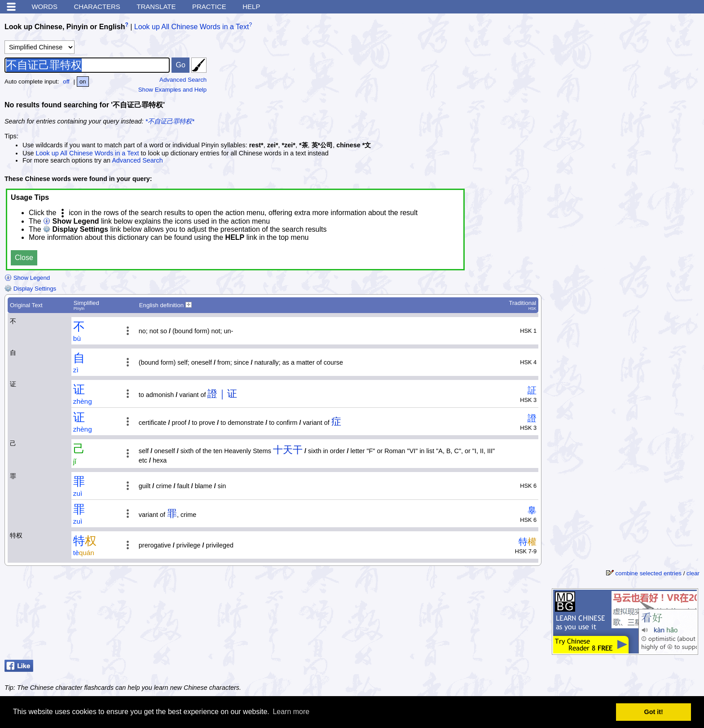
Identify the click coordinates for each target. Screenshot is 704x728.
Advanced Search (183, 80)
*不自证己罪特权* (170, 121)
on (83, 82)
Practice (209, 7)
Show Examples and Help (173, 90)
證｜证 (222, 394)
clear (693, 573)
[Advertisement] (632, 74)
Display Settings (30, 289)
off (66, 82)
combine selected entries (649, 573)
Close (24, 258)
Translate (156, 7)
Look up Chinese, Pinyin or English (65, 27)
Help (251, 7)
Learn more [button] (291, 712)
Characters (97, 7)
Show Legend (27, 278)
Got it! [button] (654, 712)
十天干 (288, 450)
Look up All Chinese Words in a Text (192, 27)
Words (44, 7)
